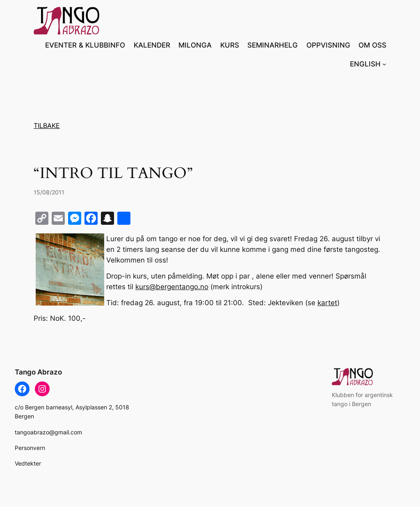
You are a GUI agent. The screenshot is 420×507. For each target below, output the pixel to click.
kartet (327, 303)
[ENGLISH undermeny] (384, 64)
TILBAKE (47, 126)
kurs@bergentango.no (172, 287)
